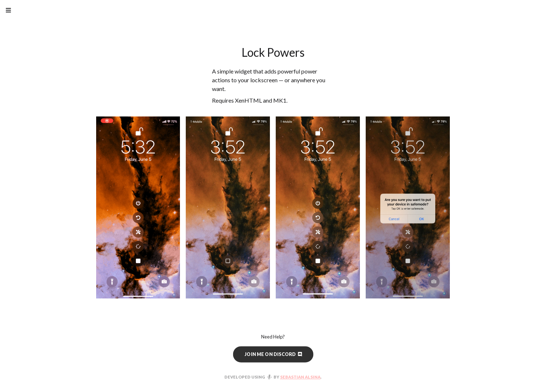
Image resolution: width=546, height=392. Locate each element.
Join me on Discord (273, 354)
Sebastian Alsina (300, 377)
